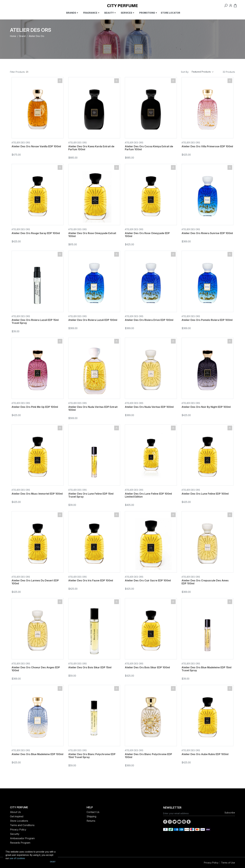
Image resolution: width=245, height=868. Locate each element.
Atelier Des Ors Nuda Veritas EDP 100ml (149, 407)
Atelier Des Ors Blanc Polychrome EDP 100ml (148, 756)
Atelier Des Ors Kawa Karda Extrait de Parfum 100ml (91, 148)
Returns (91, 821)
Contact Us (93, 812)
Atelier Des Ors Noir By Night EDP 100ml (206, 407)
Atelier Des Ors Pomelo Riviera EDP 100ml (207, 320)
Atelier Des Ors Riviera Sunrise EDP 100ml (207, 233)
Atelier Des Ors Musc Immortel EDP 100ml (37, 494)
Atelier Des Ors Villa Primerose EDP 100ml (207, 146)
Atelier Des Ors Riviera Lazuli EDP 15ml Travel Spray (35, 321)
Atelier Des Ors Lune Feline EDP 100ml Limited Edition (148, 495)
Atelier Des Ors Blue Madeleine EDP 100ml (37, 754)
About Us (15, 812)
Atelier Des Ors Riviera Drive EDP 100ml (149, 320)
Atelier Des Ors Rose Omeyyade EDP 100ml (147, 235)
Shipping (91, 816)
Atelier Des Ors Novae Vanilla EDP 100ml (36, 146)
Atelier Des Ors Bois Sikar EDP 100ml (147, 667)
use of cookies (17, 858)
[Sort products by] (203, 72)
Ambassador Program (22, 838)
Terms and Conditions (22, 825)
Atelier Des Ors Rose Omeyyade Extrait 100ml (92, 235)
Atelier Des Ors (21, 143)
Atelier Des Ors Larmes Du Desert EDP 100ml (35, 582)
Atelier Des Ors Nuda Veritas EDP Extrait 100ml (93, 408)
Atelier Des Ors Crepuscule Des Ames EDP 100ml (205, 582)
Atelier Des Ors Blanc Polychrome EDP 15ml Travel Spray (92, 756)
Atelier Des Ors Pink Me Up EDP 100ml (35, 407)
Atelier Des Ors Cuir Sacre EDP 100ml (148, 580)
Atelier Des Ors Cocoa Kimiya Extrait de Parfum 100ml (149, 148)
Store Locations (19, 821)
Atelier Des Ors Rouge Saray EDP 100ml (36, 233)
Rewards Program (20, 843)
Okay (53, 862)
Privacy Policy (18, 830)
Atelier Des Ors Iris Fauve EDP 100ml (91, 580)
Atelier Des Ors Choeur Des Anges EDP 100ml (36, 669)
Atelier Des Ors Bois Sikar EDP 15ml (90, 667)
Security (15, 834)
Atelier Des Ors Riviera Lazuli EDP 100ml (93, 320)
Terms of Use (228, 863)
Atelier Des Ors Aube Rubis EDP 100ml (205, 754)
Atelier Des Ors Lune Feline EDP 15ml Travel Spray (91, 495)
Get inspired (17, 816)
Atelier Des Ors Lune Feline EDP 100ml (205, 494)
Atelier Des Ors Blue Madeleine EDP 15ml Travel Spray (206, 669)
